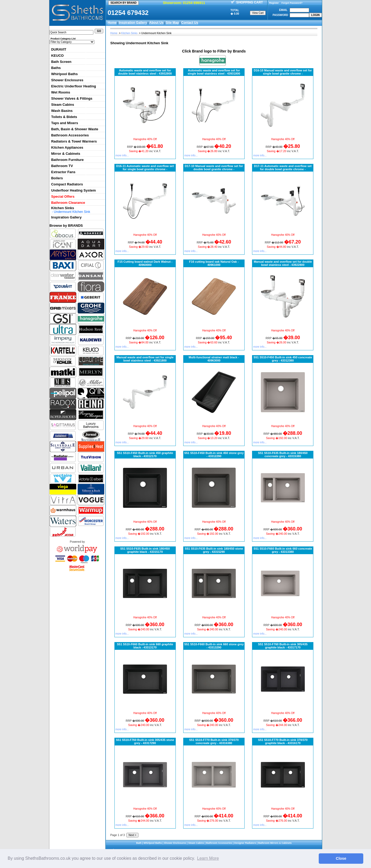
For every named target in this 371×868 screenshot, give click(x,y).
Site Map (172, 23)
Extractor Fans (63, 172)
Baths (56, 68)
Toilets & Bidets (64, 117)
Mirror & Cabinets (66, 154)
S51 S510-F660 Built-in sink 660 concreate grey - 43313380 (283, 550)
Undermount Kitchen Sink (72, 212)
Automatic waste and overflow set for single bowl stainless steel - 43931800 (214, 72)
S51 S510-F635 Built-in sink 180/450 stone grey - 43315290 (214, 550)
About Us (156, 23)
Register (274, 3)
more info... (122, 155)
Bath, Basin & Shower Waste (75, 129)
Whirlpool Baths (65, 74)
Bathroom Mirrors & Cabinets (275, 843)
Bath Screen (61, 62)
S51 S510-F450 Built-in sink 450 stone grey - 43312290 (214, 455)
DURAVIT (59, 49)
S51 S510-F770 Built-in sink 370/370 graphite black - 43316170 (283, 741)
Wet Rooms (61, 92)
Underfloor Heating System (74, 190)
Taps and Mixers (65, 123)
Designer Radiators (245, 843)
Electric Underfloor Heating (74, 86)
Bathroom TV (62, 166)
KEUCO (57, 56)
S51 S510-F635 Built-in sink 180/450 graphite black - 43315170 (145, 550)
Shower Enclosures (67, 80)
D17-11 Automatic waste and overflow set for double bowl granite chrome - (283, 168)
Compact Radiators (67, 184)
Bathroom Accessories (70, 135)
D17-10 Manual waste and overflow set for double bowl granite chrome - (214, 168)
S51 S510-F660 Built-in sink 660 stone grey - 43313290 (214, 646)
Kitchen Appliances (67, 147)
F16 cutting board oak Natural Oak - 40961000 (214, 263)
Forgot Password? (292, 3)
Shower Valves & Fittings (72, 98)
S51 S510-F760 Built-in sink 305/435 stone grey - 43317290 (145, 741)
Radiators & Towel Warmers (74, 141)
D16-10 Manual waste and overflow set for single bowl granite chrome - (283, 72)
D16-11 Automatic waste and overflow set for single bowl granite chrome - (145, 168)
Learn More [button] (208, 858)
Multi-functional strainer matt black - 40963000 (214, 359)
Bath (139, 843)
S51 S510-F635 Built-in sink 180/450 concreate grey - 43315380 (283, 455)
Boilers (57, 178)
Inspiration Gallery (133, 23)
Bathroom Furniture (67, 160)
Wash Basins (62, 111)
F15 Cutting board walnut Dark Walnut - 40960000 (145, 263)
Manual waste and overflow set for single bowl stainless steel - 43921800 (145, 359)
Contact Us (190, 23)
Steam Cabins (63, 105)
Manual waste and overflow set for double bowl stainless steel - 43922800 (283, 263)
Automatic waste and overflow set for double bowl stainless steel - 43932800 (145, 72)
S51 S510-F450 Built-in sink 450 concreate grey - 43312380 (283, 359)
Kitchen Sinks (63, 208)
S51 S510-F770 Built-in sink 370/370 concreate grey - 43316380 (214, 741)
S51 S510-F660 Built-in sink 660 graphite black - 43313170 (145, 646)
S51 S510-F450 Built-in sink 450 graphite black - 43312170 (145, 455)
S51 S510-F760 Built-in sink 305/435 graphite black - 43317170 (283, 646)
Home (112, 23)
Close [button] (341, 858)
